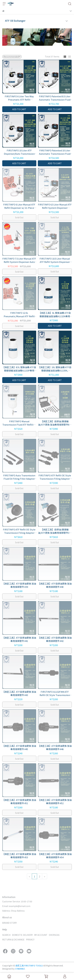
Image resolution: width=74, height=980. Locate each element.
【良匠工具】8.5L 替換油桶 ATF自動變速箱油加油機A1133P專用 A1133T (19, 369)
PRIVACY (30, 940)
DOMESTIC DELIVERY (22, 935)
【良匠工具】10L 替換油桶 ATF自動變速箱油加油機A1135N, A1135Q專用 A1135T (55, 369)
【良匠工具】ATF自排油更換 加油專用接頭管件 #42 (55, 639)
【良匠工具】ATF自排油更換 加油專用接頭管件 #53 (19, 856)
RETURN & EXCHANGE (13, 940)
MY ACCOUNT (41, 935)
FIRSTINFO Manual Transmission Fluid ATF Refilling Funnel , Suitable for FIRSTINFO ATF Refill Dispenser (19, 423)
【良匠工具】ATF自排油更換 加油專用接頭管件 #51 (19, 802)
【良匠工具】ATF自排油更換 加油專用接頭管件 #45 (19, 748)
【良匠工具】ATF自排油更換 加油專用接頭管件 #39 (19, 585)
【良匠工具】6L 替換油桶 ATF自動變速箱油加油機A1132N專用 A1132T (55, 315)
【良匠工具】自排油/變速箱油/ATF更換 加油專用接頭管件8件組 (55, 423)
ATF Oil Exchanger (15, 21)
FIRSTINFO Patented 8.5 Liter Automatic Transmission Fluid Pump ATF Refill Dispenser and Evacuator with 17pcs (55, 98)
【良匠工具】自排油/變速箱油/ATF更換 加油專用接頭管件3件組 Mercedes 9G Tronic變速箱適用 (55, 531)
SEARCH (6, 935)
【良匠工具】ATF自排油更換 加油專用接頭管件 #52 (55, 802)
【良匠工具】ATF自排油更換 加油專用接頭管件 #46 (55, 748)
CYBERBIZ (20, 969)
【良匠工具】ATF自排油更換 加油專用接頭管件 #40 (55, 585)
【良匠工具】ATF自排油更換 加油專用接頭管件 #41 (19, 639)
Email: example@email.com (16, 906)
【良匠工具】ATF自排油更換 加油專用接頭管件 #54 (55, 856)
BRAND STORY (9, 923)
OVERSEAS (54, 935)
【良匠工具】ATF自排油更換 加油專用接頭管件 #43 (19, 693)
